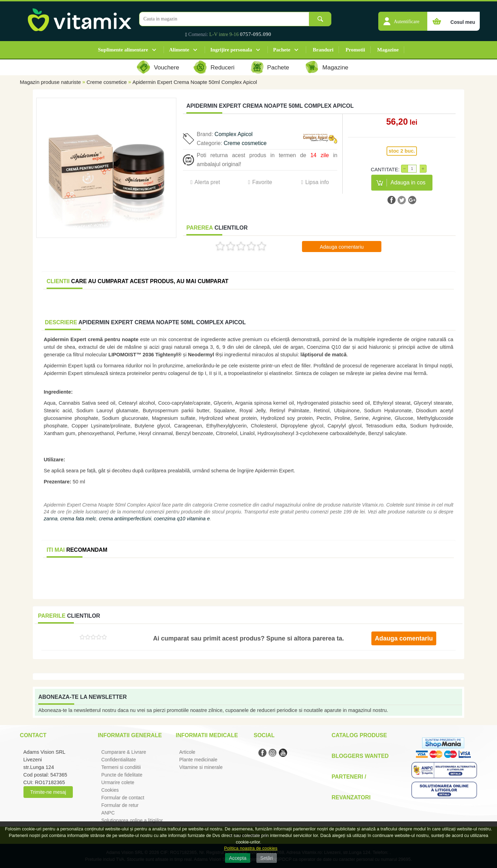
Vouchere (167, 67)
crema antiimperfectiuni (125, 519)
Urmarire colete (118, 782)
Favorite (262, 182)
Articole (187, 752)
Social (264, 735)
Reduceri (222, 67)
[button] (403, 18)
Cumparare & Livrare (124, 752)
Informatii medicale (207, 735)
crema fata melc (78, 519)
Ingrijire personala (231, 50)
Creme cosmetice (107, 82)
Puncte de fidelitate (122, 775)
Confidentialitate (118, 760)
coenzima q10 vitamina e (182, 519)
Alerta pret (207, 182)
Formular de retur (120, 805)
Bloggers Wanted (360, 756)
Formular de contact (123, 798)
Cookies (110, 790)
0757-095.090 (256, 34)
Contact (33, 735)
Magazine (388, 50)
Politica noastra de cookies (251, 848)
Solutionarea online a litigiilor (132, 820)
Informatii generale (130, 735)
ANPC (108, 813)
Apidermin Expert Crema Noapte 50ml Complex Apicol (195, 82)
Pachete (282, 50)
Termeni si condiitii (121, 767)
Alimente (179, 50)
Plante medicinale (198, 760)
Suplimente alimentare (123, 50)
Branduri (323, 50)
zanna (51, 519)
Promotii (355, 50)
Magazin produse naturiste (51, 82)
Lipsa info (317, 182)
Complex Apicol (234, 134)
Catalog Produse (359, 735)
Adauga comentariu (342, 247)
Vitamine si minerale (201, 767)
